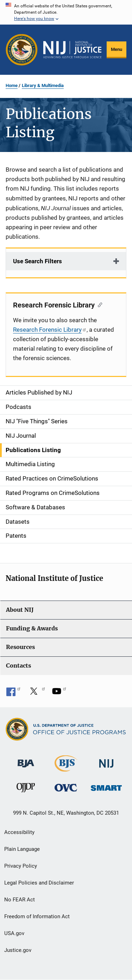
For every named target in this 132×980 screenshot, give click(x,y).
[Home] (72, 50)
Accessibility (19, 832)
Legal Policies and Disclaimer (39, 883)
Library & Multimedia (43, 85)
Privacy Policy (21, 866)
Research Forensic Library (50, 330)
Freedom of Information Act (37, 916)
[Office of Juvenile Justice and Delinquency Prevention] (26, 789)
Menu (117, 49)
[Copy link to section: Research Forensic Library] (98, 304)
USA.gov (14, 933)
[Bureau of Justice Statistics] (66, 769)
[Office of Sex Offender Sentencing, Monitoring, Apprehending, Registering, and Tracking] (106, 786)
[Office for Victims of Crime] (66, 787)
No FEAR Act (20, 900)
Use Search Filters (37, 261)
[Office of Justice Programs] (22, 50)
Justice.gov (18, 950)
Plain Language (22, 849)
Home (12, 85)
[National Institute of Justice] (106, 760)
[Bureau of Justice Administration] (26, 760)
